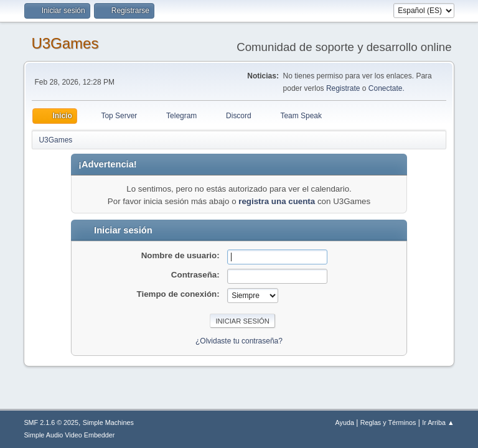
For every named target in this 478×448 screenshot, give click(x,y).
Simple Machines (108, 422)
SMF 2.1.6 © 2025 (51, 422)
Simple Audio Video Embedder (69, 435)
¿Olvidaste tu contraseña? (239, 341)
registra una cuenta (277, 201)
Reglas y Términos (388, 422)
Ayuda (345, 422)
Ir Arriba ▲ (438, 422)
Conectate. (387, 88)
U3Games (65, 43)
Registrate (343, 88)
